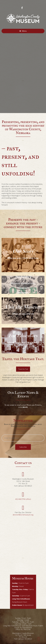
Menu (24, 31)
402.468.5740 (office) (23, 499)
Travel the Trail (23, 369)
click (23, 407)
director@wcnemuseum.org (23, 515)
